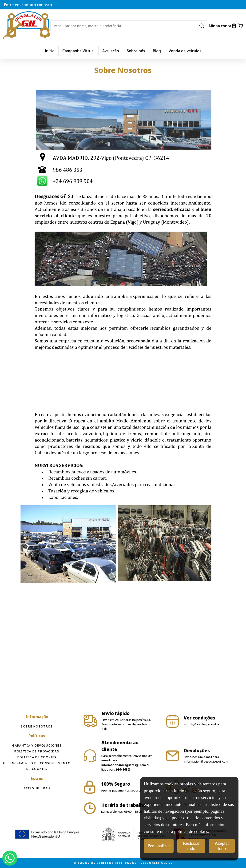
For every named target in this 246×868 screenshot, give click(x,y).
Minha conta (220, 26)
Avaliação (111, 51)
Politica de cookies (37, 757)
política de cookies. (192, 831)
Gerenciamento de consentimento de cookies (37, 766)
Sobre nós (136, 51)
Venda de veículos (185, 51)
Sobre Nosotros (37, 726)
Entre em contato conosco (28, 5)
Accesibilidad (37, 788)
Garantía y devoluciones (37, 745)
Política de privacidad (37, 751)
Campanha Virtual (78, 51)
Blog (157, 51)
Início (50, 51)
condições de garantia (201, 724)
